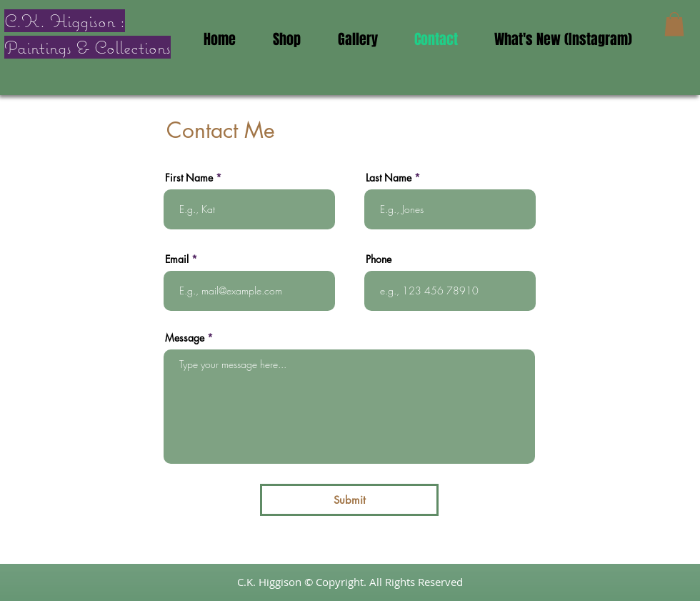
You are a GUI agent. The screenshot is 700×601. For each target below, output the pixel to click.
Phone (379, 259)
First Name (189, 178)
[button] (674, 24)
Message (185, 338)
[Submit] (349, 500)
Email (177, 259)
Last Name (389, 178)
